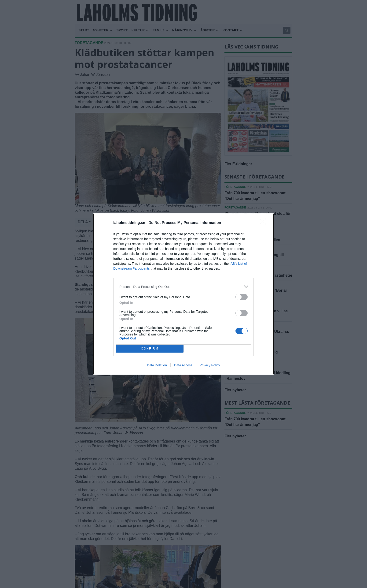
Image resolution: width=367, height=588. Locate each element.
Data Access (183, 365)
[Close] (264, 223)
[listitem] (183, 287)
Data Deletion (157, 365)
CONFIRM (150, 349)
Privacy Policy (210, 365)
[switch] (242, 297)
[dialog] (183, 294)
